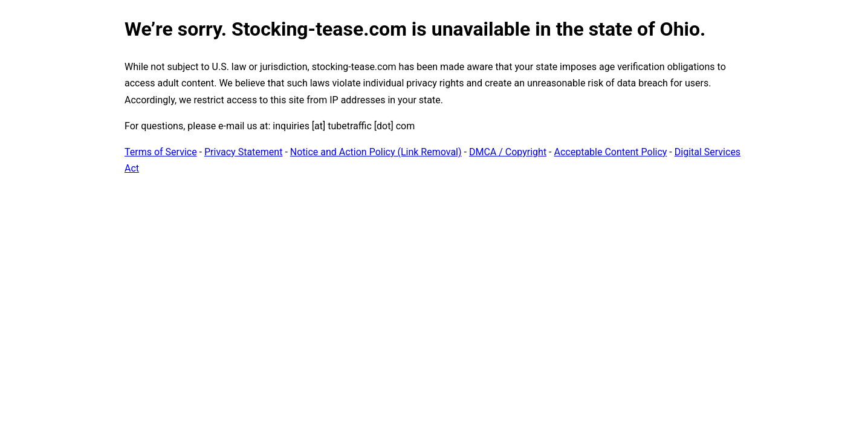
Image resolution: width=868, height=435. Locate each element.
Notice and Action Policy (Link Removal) (376, 152)
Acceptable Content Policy (610, 152)
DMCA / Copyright (508, 152)
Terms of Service (161, 152)
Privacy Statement (243, 152)
